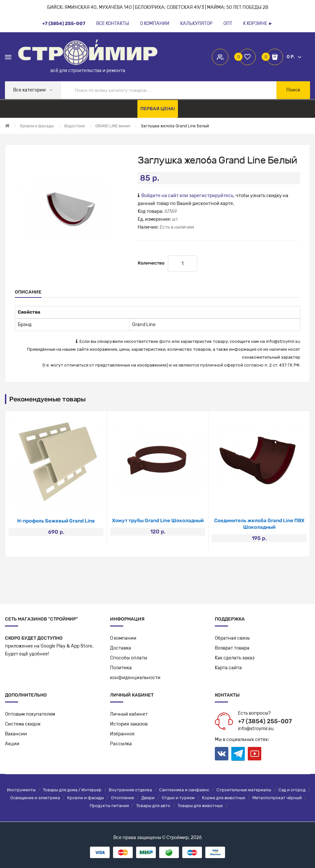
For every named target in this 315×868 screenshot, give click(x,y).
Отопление (123, 798)
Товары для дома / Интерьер (72, 790)
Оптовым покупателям (30, 714)
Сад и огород (292, 790)
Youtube (255, 754)
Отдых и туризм (178, 798)
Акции (12, 744)
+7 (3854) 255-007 (265, 721)
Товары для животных (200, 806)
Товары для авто (153, 806)
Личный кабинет (129, 714)
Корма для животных (224, 798)
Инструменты (21, 790)
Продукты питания (109, 806)
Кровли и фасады (86, 798)
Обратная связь (232, 638)
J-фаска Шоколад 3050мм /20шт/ (56, 521)
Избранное (122, 734)
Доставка (121, 648)
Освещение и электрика (35, 798)
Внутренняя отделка (130, 790)
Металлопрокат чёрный (277, 798)
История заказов (129, 724)
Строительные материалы (244, 790)
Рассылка (121, 744)
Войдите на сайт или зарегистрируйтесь (187, 196)
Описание (28, 292)
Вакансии (16, 734)
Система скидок (23, 724)
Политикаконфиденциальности (135, 673)
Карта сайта (228, 668)
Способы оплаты (129, 658)
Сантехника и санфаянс (184, 790)
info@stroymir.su (283, 341)
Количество (151, 263)
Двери (148, 798)
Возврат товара (232, 648)
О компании (123, 638)
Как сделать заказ (235, 658)
